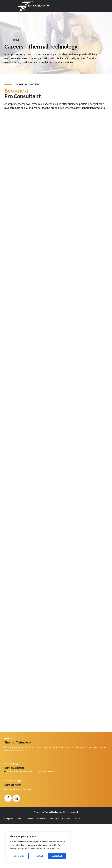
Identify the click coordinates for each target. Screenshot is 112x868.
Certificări (66, 863)
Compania (9, 863)
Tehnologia (54, 863)
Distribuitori (41, 863)
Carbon (19, 863)
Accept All (57, 856)
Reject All (38, 856)
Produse (29, 863)
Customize (19, 856)
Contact (77, 863)
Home (16, 40)
